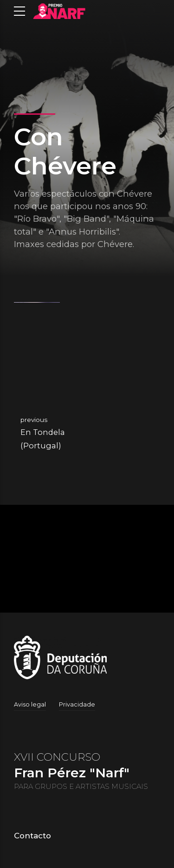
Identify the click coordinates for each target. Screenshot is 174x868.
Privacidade (77, 704)
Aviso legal (30, 704)
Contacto (32, 836)
